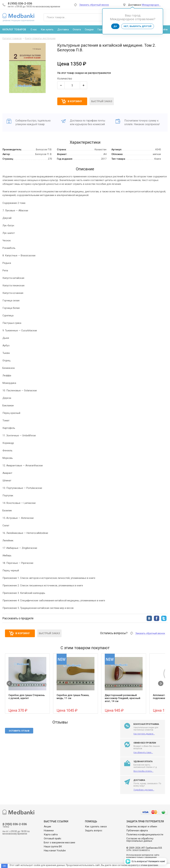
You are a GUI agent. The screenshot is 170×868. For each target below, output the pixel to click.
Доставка (63, 29)
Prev (9, 683)
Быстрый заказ (102, 101)
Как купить (47, 29)
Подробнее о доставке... (144, 790)
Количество (65, 79)
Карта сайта (51, 834)
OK (4, 866)
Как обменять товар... (143, 752)
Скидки (89, 29)
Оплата (77, 29)
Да (115, 26)
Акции (47, 826)
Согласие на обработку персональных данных (140, 840)
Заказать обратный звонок (94, 5)
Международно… (151, 5)
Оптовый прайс (53, 838)
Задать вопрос (94, 830)
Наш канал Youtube (55, 850)
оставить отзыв (19, 731)
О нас (34, 29)
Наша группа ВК (53, 846)
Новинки (49, 830)
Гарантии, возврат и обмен (142, 826)
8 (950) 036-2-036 (20, 3)
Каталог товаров (12, 38)
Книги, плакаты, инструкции (40, 38)
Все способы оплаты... (143, 771)
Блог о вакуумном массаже (60, 842)
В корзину (22, 633)
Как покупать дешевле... (144, 734)
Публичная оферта (137, 830)
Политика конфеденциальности (145, 834)
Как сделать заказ (96, 826)
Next (161, 683)
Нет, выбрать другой (138, 26)
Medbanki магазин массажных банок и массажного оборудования (18, 17)
